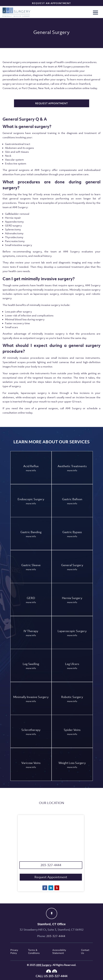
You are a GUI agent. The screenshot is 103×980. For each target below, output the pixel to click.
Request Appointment (51, 877)
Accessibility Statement (59, 952)
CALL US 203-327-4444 (51, 976)
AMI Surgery (44, 965)
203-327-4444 (51, 865)
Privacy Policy (14, 952)
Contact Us (85, 952)
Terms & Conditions (34, 952)
